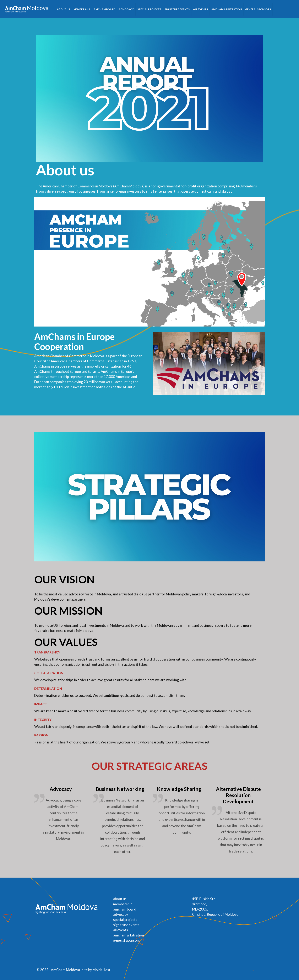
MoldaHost (102, 970)
